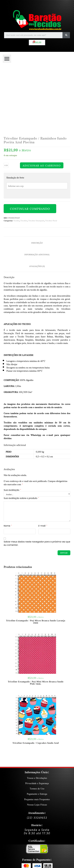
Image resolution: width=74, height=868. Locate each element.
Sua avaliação (12, 432)
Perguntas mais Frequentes (37, 742)
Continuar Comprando (30, 151)
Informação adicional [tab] (37, 197)
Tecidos (16, 163)
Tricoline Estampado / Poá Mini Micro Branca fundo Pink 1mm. (36, 625)
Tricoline (24, 163)
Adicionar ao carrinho (42, 108)
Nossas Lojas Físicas (37, 747)
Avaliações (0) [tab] (37, 208)
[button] (7, 59)
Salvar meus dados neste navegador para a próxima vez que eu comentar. (37, 486)
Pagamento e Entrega (37, 736)
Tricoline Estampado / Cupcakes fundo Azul (36, 685)
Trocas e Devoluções (37, 720)
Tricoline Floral (51, 163)
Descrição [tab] (37, 185)
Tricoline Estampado (36, 163)
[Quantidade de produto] (6, 108)
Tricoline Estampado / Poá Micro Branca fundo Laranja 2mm (36, 564)
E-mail (43, 468)
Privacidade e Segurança (37, 726)
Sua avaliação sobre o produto (21, 441)
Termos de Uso (37, 731)
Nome (8, 468)
